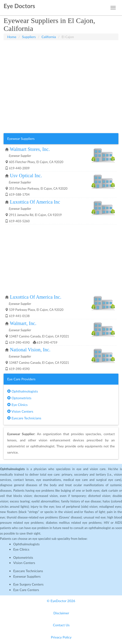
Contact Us (61, 625)
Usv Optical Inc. (26, 176)
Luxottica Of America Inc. (36, 297)
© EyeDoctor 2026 (61, 601)
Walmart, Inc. (23, 323)
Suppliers (29, 37)
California (49, 37)
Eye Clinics (17, 405)
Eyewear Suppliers (27, 576)
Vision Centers (20, 411)
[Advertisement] (61, 52)
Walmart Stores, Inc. (30, 149)
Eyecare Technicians (24, 418)
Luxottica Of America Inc (35, 202)
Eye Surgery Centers (28, 584)
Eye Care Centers (26, 590)
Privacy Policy (61, 637)
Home (12, 37)
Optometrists (19, 398)
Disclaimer (61, 613)
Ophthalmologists (23, 391)
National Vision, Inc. (30, 350)
